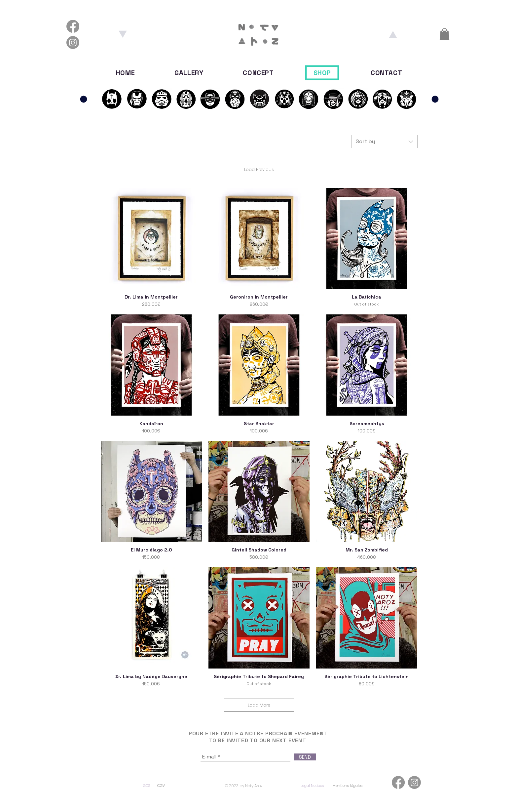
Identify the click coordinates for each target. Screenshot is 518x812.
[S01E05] (210, 99)
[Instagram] (73, 42)
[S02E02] (259, 99)
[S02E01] (235, 99)
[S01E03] (162, 99)
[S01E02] (112, 99)
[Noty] (123, 34)
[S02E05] (333, 99)
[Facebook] (73, 26)
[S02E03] (284, 99)
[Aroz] (393, 34)
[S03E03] (407, 99)
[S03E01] (358, 99)
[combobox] (385, 142)
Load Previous (259, 169)
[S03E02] (382, 99)
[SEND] (305, 757)
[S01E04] (186, 99)
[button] (444, 34)
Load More (259, 705)
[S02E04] (309, 99)
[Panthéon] (84, 99)
